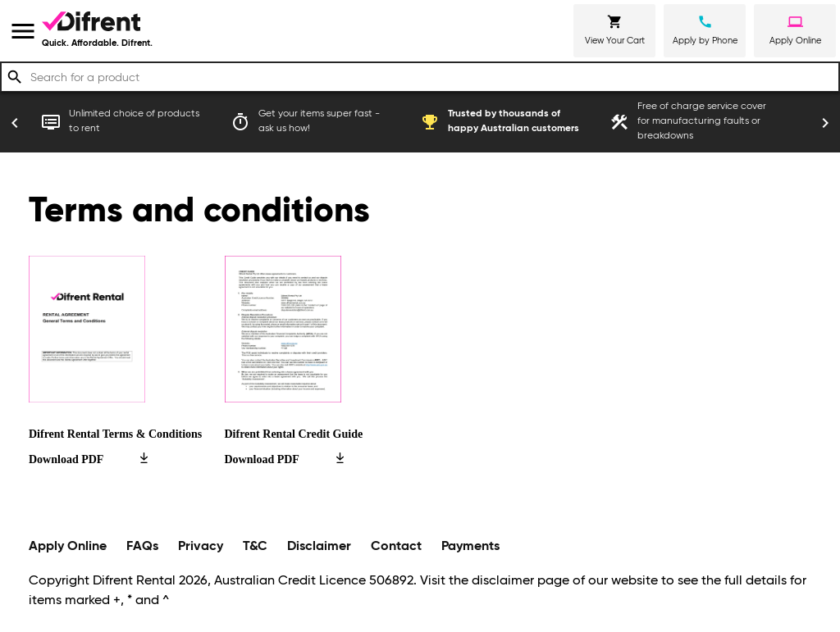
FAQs (142, 547)
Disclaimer (319, 547)
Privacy (201, 547)
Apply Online (68, 547)
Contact (396, 547)
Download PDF (88, 459)
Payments (470, 547)
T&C (255, 547)
